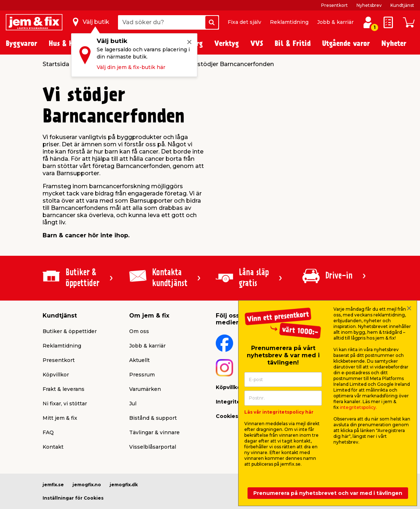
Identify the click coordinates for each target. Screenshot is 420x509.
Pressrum (142, 375)
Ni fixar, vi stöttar (65, 404)
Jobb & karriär (335, 22)
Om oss (139, 331)
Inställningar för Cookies (73, 498)
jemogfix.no (87, 485)
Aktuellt (139, 360)
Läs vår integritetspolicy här (279, 412)
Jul (133, 404)
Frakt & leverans (64, 389)
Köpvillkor (56, 375)
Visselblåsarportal (153, 447)
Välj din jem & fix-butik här (131, 67)
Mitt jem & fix (60, 418)
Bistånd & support (153, 418)
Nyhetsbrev (369, 5)
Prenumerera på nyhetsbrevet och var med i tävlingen (328, 493)
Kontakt (53, 447)
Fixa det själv (244, 22)
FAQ (48, 432)
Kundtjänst (402, 5)
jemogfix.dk (124, 485)
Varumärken (145, 389)
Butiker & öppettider (70, 331)
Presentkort (334, 5)
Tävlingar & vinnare (154, 432)
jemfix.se (53, 485)
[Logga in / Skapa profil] (368, 22)
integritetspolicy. (358, 407)
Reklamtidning (289, 22)
